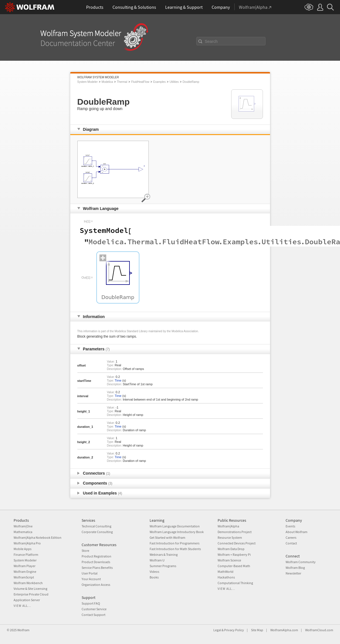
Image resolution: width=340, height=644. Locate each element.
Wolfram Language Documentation (175, 526)
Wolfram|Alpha (228, 526)
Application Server (27, 600)
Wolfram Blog (295, 568)
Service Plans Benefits (97, 568)
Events (290, 526)
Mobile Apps (23, 549)
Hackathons (226, 577)
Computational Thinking (235, 583)
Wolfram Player (25, 566)
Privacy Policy (234, 630)
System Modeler (88, 82)
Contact (291, 543)
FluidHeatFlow (140, 82)
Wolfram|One (23, 526)
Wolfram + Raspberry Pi (234, 554)
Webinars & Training (164, 554)
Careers (291, 537)
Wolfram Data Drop (231, 549)
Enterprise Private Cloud (31, 594)
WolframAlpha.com (284, 630)
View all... (22, 606)
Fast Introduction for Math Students (175, 549)
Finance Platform (26, 554)
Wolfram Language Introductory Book (177, 532)
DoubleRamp (191, 82)
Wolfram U (157, 560)
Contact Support (93, 615)
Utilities (174, 82)
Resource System (230, 537)
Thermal (122, 82)
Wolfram (23, 630)
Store (85, 551)
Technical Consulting (96, 526)
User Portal (90, 573)
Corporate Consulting (97, 532)
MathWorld (226, 572)
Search (211, 41)
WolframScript (24, 577)
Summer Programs (163, 566)
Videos (154, 572)
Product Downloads (96, 562)
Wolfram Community (301, 562)
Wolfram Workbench (28, 583)
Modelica (107, 82)
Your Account (91, 579)
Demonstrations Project (235, 532)
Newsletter (293, 573)
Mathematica (23, 532)
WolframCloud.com (319, 630)
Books (154, 577)
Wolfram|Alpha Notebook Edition (38, 537)
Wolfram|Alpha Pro (27, 543)
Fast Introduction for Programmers (175, 543)
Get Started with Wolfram (167, 537)
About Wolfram (297, 532)
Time (118, 380)
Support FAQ (91, 603)
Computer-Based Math (234, 566)
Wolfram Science (229, 560)
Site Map (257, 630)
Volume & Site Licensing (30, 589)
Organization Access (96, 585)
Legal (217, 630)
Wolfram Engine (25, 572)
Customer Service (94, 609)
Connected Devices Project (237, 543)
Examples (160, 82)
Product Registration (96, 556)
